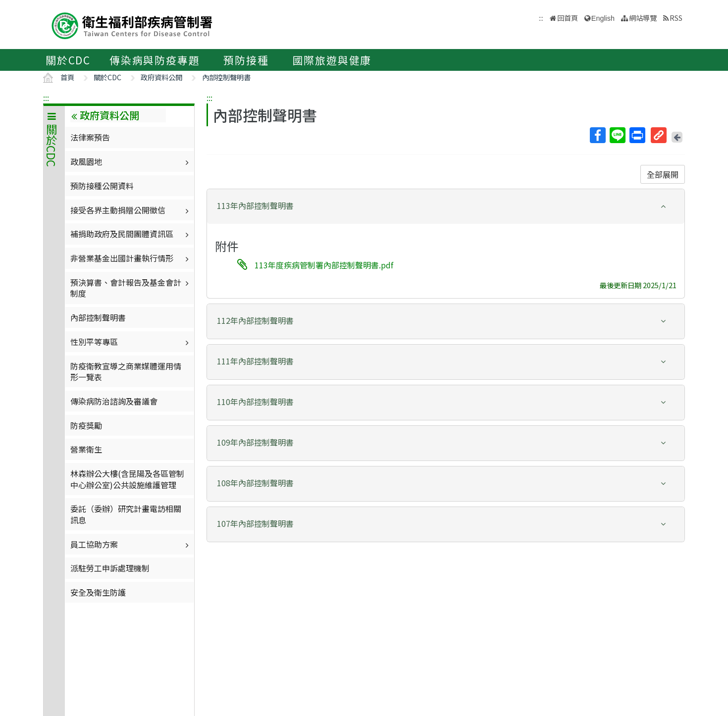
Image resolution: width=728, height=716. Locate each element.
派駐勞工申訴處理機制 (110, 568)
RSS (676, 18)
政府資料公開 (161, 77)
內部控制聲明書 (226, 77)
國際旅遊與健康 (332, 60)
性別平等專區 (131, 342)
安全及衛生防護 (98, 592)
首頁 (67, 77)
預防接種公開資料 (102, 186)
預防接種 (246, 60)
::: (46, 98)
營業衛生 (86, 449)
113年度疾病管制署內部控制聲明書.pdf (324, 265)
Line (617, 135)
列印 (637, 135)
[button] (446, 206)
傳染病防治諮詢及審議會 (114, 401)
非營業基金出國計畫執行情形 (131, 258)
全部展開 (663, 174)
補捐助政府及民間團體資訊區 (131, 234)
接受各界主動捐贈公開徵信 (131, 210)
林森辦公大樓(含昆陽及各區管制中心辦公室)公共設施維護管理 (127, 479)
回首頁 (568, 18)
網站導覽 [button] (643, 18)
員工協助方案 (131, 544)
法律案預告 (90, 137)
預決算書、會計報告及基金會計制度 (131, 288)
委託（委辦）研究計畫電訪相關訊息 (126, 514)
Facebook (597, 135)
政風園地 (131, 161)
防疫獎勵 (86, 425)
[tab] (446, 206)
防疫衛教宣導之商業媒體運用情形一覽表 (126, 371)
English (603, 18)
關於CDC (68, 60)
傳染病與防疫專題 (155, 60)
